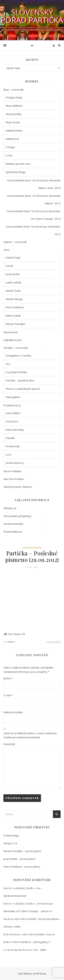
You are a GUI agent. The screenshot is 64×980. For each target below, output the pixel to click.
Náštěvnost (12, 139)
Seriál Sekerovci (15, 463)
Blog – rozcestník (13, 90)
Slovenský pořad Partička (32, 16)
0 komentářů (53, 642)
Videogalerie (13, 397)
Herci (7, 250)
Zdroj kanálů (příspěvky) (17, 516)
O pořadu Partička (16, 372)
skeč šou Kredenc (14, 479)
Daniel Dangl (13, 257)
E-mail (8, 695)
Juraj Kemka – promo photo (19, 859)
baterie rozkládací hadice (19, 888)
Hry (8, 364)
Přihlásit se (10, 508)
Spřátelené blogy (16, 172)
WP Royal (41, 974)
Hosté (9, 266)
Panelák (10, 438)
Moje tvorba (13, 122)
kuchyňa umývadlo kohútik (20, 919)
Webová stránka (13, 712)
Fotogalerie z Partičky (18, 356)
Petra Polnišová (15, 307)
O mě (9, 155)
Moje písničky (13, 114)
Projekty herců (12, 405)
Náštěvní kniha (14, 131)
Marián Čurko (13, 291)
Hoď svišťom (13, 413)
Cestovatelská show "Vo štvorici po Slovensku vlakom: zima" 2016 (34, 184)
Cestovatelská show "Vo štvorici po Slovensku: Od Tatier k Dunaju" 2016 (34, 215)
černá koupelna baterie (18, 950)
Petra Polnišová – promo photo (22, 867)
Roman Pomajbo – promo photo (22, 851)
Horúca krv (12, 421)
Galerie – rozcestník (15, 242)
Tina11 (11, 642)
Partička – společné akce (20, 380)
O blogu (10, 147)
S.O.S (9, 455)
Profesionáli (13, 446)
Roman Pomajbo (15, 324)
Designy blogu (14, 97)
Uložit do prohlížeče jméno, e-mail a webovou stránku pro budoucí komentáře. (30, 735)
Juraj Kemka (13, 274)
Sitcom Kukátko (12, 471)
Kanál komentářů (13, 524)
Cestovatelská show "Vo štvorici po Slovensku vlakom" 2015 (34, 200)
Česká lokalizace (13, 532)
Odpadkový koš (12, 340)
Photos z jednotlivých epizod (23, 389)
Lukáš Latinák (13, 282)
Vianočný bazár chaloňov (18, 487)
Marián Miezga (14, 299)
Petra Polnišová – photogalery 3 (31, 942)
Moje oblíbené (14, 106)
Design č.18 (10, 843)
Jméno (8, 678)
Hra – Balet (40, 950)
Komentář (9, 744)
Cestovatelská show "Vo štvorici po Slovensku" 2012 (33, 230)
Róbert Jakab (13, 316)
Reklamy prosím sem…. (19, 164)
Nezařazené (11, 332)
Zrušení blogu (11, 835)
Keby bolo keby (15, 430)
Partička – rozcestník (16, 348)
